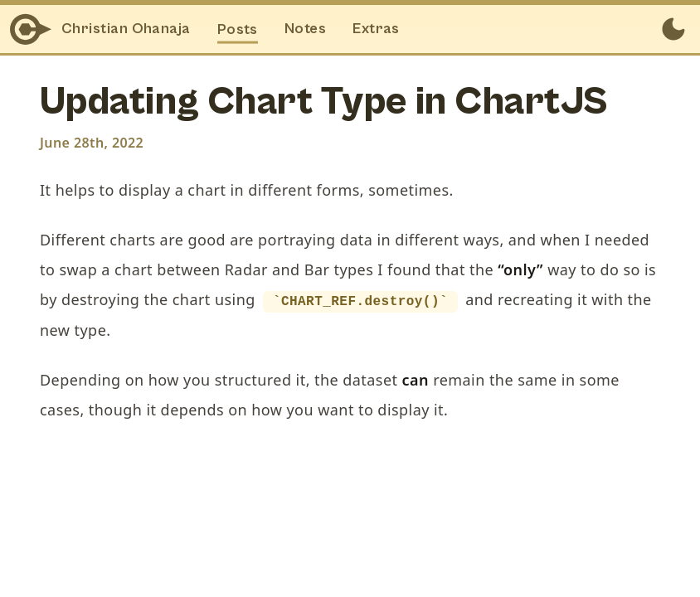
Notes (305, 29)
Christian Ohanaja (126, 29)
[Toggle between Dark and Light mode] (673, 29)
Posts (238, 29)
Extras (376, 29)
